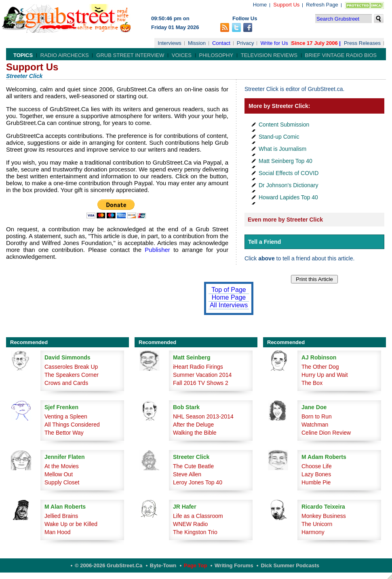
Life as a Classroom (198, 516)
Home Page (229, 297)
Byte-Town (163, 565)
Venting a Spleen (66, 416)
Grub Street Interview (130, 55)
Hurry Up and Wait (325, 375)
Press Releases (362, 43)
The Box (312, 383)
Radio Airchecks (65, 55)
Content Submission (284, 125)
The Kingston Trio (195, 532)
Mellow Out (59, 474)
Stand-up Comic (279, 137)
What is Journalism (282, 149)
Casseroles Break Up (71, 367)
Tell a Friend (264, 242)
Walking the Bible (195, 433)
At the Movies (62, 466)
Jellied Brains (61, 516)
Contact (221, 43)
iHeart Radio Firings (198, 367)
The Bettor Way (64, 433)
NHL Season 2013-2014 (203, 416)
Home (260, 5)
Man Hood (58, 532)
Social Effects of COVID (289, 173)
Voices (182, 55)
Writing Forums (234, 565)
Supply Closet (62, 482)
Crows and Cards (66, 383)
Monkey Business (324, 516)
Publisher (157, 250)
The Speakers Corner (72, 375)
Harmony (313, 532)
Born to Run (317, 416)
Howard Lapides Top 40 (288, 197)
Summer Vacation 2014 (202, 375)
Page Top (196, 565)
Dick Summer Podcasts (290, 565)
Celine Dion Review (326, 433)
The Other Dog (320, 367)
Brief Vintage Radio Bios (341, 55)
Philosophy (216, 55)
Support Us (286, 5)
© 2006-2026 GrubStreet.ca (109, 565)
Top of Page (229, 290)
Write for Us (274, 43)
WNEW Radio (190, 524)
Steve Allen (187, 474)
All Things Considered (72, 425)
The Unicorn (317, 524)
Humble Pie (316, 482)
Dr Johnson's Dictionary (288, 185)
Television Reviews (269, 55)
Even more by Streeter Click (285, 220)
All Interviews (229, 305)
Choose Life (317, 466)
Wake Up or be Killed (71, 524)
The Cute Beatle (193, 466)
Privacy (246, 43)
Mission (197, 43)
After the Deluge (193, 425)
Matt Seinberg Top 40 (286, 161)
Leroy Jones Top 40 (198, 482)
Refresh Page (322, 5)
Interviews (170, 43)
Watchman (315, 425)
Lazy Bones (316, 474)
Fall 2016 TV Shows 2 (201, 383)
